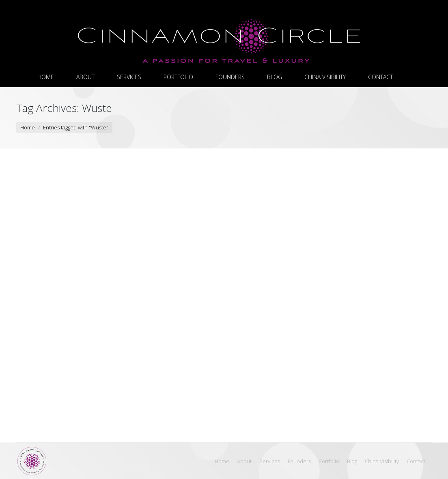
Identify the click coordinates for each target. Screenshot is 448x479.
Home (28, 127)
